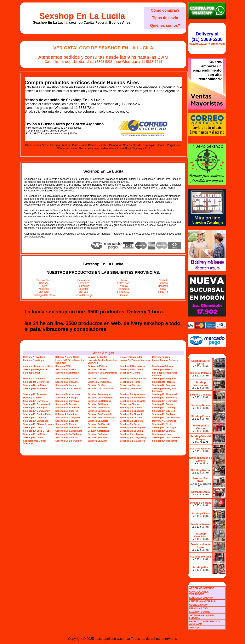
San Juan (44, 292)
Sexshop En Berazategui (36, 404)
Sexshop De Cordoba (99, 382)
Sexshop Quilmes (201, 449)
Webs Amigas (103, 353)
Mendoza (163, 286)
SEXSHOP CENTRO (200, 612)
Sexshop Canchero (98, 379)
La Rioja (123, 286)
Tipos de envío (165, 18)
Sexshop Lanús (201, 492)
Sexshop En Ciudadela (100, 414)
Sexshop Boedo (201, 405)
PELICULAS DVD (198, 608)
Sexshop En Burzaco (99, 408)
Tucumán (123, 295)
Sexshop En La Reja (34, 434)
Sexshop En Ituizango (164, 427)
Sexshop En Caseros (67, 411)
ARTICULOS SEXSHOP (202, 588)
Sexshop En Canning (164, 408)
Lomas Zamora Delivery (165, 360)
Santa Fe (163, 292)
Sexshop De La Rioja (34, 385)
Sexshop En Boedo (163, 404)
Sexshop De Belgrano (164, 379)
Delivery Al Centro (98, 357)
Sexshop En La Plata (163, 431)
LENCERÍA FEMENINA (201, 598)
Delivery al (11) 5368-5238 (207, 37)
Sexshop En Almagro (67, 398)
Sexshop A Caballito (66, 369)
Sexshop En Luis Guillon (69, 441)
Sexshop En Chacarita (132, 411)
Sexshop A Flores (97, 369)
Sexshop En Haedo (98, 427)
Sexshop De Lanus (65, 385)
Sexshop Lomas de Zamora (201, 459)
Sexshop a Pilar (32, 373)
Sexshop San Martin (201, 480)
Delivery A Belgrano (98, 431)
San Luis (83, 292)
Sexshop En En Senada (36, 421)
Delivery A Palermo (98, 366)
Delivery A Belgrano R (164, 421)
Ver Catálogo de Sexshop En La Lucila (103, 48)
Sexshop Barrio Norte (201, 362)
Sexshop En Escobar (67, 421)
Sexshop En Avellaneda (133, 398)
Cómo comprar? (165, 10)
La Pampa (83, 286)
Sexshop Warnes (200, 524)
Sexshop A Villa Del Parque (102, 373)
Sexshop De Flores (130, 382)
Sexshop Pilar (201, 567)
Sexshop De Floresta (163, 382)
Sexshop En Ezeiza (98, 421)
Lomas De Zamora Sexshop (135, 360)
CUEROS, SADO (198, 605)
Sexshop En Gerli (162, 424)
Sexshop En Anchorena (100, 398)
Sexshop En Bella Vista (132, 401)
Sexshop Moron (200, 470)
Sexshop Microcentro (201, 384)
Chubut (163, 280)
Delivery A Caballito (66, 414)
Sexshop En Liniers (98, 437)
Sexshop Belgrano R (67, 379)
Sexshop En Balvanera (164, 398)
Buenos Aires (44, 280)
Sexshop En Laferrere (132, 434)
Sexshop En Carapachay (36, 411)
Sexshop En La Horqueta (69, 431)
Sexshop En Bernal (98, 404)
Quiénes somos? (165, 26)
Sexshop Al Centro (130, 373)
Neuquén (83, 289)
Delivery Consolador (131, 357)
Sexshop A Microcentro (132, 369)
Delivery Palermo (161, 357)
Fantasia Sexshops (33, 360)
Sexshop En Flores (66, 424)
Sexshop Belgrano (201, 503)
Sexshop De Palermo (163, 385)
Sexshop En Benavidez (165, 401)
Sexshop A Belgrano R (35, 369)
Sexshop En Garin (130, 424)
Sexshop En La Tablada (68, 434)
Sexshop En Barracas (67, 401)
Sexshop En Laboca (99, 434)
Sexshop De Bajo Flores (133, 379)
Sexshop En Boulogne (35, 408)
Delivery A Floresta (130, 385)
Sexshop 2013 (63, 366)
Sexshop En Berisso (66, 404)
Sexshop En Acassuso (35, 394)
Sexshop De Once (97, 385)
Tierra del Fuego (84, 295)
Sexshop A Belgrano (163, 366)
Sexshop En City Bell (164, 411)
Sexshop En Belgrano (99, 401)
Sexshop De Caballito (67, 382)
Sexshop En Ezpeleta (131, 421)
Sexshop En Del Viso (131, 418)
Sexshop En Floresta (99, 424)
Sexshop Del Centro (131, 388)
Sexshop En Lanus (33, 437)
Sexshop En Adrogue (99, 394)
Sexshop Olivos (200, 514)
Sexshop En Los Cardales (166, 437)
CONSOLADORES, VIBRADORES (199, 593)
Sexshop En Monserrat (164, 441)
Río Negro (123, 289)
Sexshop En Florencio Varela (39, 424)
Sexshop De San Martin (68, 388)
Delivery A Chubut (130, 404)
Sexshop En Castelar (99, 411)
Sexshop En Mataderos (132, 441)
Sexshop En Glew (33, 427)
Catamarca (83, 280)
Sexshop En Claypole (131, 414)
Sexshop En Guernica (67, 427)
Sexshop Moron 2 (200, 557)
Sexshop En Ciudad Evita (37, 414)
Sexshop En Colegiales (68, 418)
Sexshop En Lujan (98, 441)
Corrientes (83, 283)
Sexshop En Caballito (131, 408)
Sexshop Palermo (201, 373)
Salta (163, 289)
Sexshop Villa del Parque (200, 438)
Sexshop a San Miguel (67, 373)
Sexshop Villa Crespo (201, 427)
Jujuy (44, 286)
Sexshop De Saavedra (35, 388)
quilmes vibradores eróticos (38, 366)
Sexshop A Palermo (163, 369)
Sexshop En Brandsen (67, 408)
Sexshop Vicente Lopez (201, 546)
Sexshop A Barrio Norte (133, 366)
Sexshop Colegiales (200, 535)
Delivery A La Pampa (34, 379)
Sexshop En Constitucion (101, 418)
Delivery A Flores (32, 398)
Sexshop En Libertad (67, 437)
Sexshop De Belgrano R (36, 382)
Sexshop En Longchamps (134, 437)
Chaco (123, 280)
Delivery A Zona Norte (67, 357)
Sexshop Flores (201, 416)
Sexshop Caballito (200, 395)
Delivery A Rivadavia (34, 357)
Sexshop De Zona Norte (101, 388)
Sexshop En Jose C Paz (36, 431)
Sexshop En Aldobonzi (164, 394)
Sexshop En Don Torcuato (166, 418)
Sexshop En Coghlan (164, 414)
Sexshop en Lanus (162, 434)
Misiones (44, 289)
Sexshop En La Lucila (82, 16)
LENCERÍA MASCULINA (202, 601)
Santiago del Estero (44, 295)
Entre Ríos (123, 283)
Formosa (163, 283)
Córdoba (44, 283)
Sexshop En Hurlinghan (133, 427)
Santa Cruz (123, 292)
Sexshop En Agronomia (133, 394)
